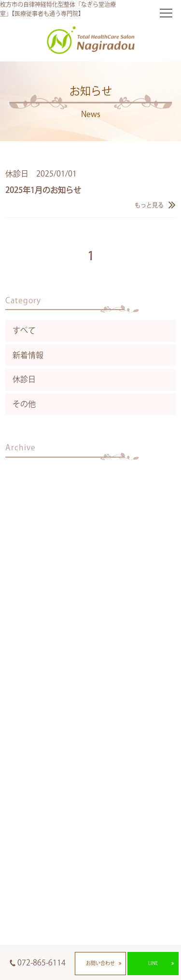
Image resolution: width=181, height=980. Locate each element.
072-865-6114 (42, 963)
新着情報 (28, 355)
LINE (153, 963)
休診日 (24, 379)
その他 (24, 404)
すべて (24, 330)
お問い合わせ (100, 963)
